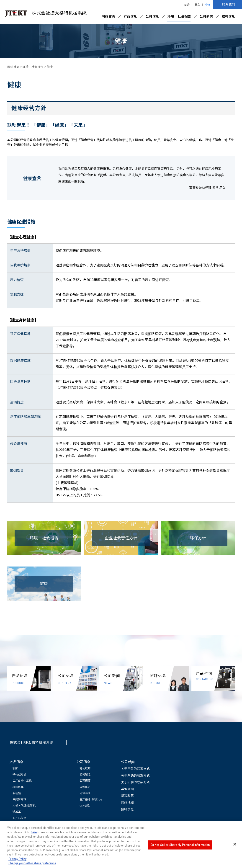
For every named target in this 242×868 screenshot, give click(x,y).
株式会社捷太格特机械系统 (44, 13)
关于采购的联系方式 (135, 775)
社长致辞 (85, 768)
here (34, 835)
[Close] (235, 847)
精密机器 (18, 787)
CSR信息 (85, 805)
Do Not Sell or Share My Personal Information (180, 847)
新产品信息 (19, 818)
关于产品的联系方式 (135, 769)
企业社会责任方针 (121, 538)
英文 (197, 5)
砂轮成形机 (19, 774)
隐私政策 (127, 795)
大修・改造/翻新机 (24, 805)
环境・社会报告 (179, 16)
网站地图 (127, 802)
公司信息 (152, 16)
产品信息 (130, 16)
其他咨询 (127, 789)
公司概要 (85, 780)
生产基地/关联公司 (91, 799)
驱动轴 (17, 793)
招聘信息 (228, 16)
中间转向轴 (19, 799)
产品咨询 (215, 676)
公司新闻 (206, 16)
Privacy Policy (17, 862)
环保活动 (85, 793)
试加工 (17, 811)
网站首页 (108, 16)
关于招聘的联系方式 (135, 782)
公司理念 (85, 774)
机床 (15, 768)
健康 (44, 583)
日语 (187, 5)
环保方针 (198, 538)
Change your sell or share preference (32, 866)
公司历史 (85, 787)
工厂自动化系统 (22, 780)
